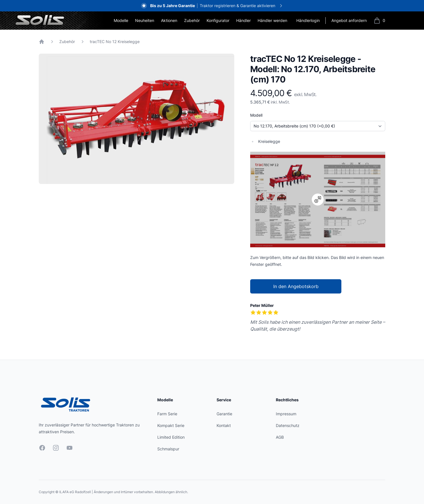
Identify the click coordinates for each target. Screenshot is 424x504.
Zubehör (192, 20)
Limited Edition (171, 437)
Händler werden (272, 20)
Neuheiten (145, 20)
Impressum (286, 414)
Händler (243, 20)
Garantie (224, 414)
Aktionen (169, 20)
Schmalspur (168, 449)
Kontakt (224, 425)
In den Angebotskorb (296, 286)
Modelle (121, 20)
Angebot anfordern (349, 20)
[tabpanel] (136, 119)
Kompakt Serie (171, 425)
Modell (256, 115)
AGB (280, 437)
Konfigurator (218, 20)
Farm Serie (167, 414)
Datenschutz (288, 425)
